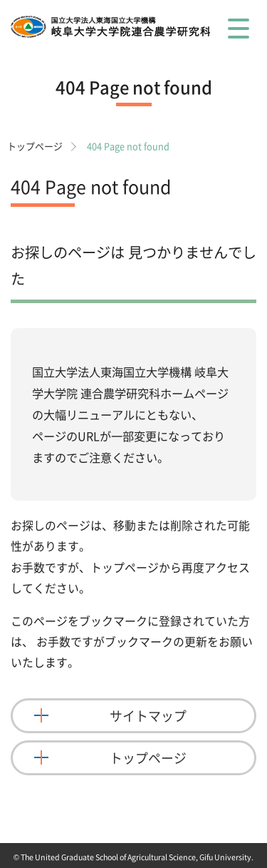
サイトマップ (148, 716)
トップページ (35, 146)
